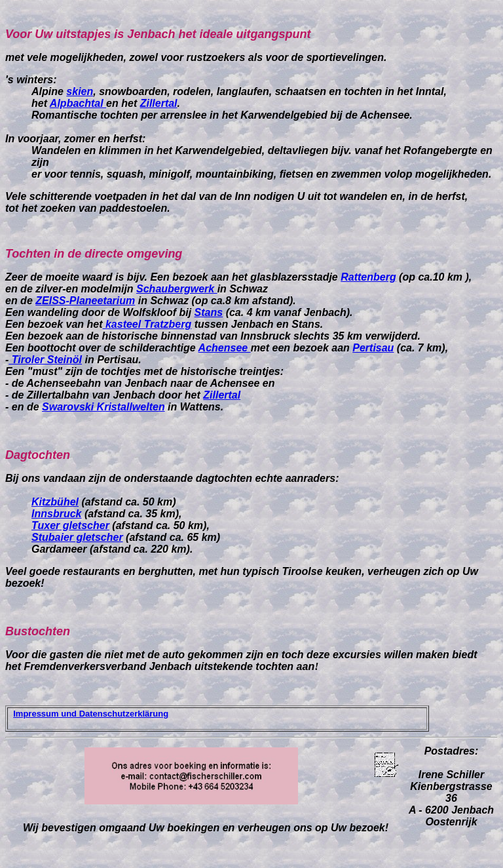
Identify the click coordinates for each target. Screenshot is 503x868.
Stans (209, 312)
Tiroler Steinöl (45, 360)
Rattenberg (368, 277)
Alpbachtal (78, 103)
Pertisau (373, 348)
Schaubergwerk (177, 289)
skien (80, 91)
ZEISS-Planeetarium (85, 301)
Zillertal (159, 103)
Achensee (225, 348)
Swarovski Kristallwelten (103, 407)
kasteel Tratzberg (147, 324)
